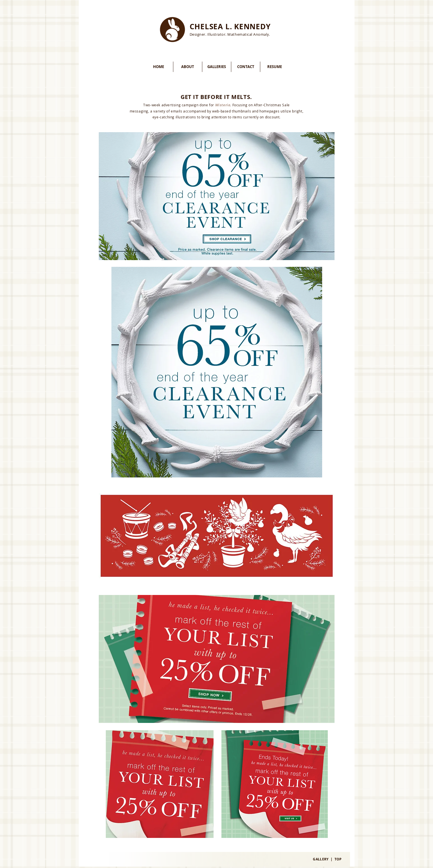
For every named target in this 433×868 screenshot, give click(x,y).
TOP (338, 859)
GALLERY (321, 859)
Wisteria (223, 105)
